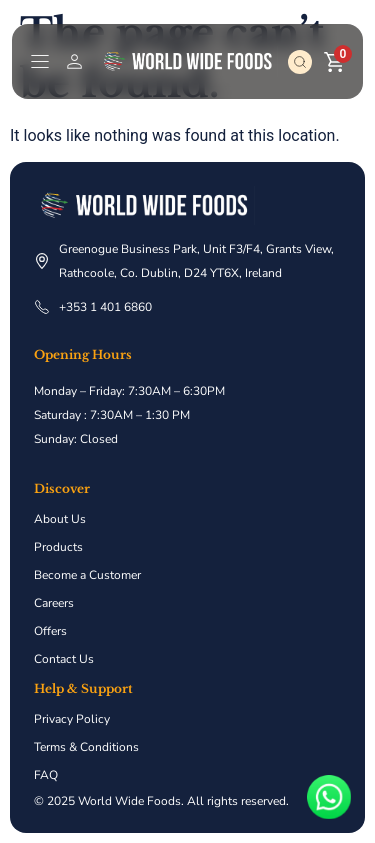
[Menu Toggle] (40, 61)
